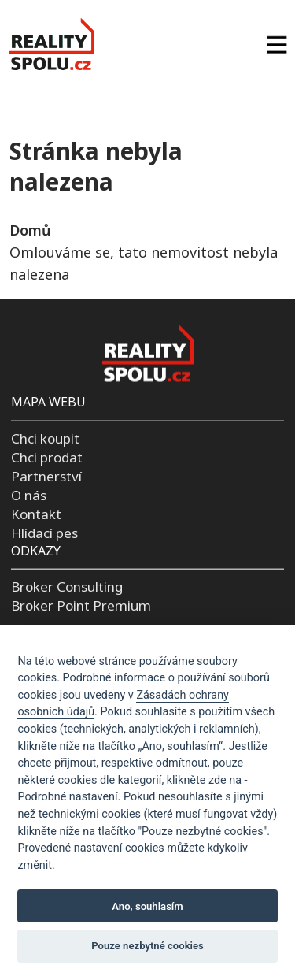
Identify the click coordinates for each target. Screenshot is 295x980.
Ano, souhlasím (147, 906)
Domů (30, 230)
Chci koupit (45, 438)
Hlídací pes (44, 532)
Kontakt (36, 513)
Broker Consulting (67, 587)
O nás (29, 494)
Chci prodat (47, 457)
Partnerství (46, 476)
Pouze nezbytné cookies (147, 946)
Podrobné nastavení (67, 797)
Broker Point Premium (81, 605)
